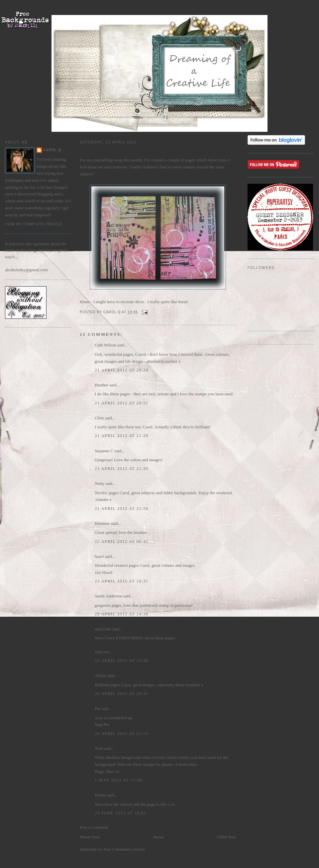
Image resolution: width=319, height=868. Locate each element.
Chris (99, 418)
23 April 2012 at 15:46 (122, 660)
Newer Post (90, 837)
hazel (99, 556)
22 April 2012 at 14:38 (122, 614)
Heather (102, 385)
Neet (99, 748)
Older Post (227, 837)
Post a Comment (94, 827)
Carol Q (52, 150)
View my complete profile (34, 224)
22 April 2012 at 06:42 (122, 541)
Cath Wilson (106, 345)
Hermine (102, 523)
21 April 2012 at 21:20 (122, 435)
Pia (98, 708)
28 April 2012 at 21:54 (122, 733)
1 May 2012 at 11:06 (118, 780)
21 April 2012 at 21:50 (122, 508)
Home (159, 837)
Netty (100, 483)
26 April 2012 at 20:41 (122, 693)
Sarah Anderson (108, 596)
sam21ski (103, 629)
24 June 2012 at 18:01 (121, 813)
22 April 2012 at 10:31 (122, 581)
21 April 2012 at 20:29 (122, 370)
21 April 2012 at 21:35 (122, 468)
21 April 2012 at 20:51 (122, 403)
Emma (100, 795)
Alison (101, 675)
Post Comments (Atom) (124, 849)
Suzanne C (104, 451)
